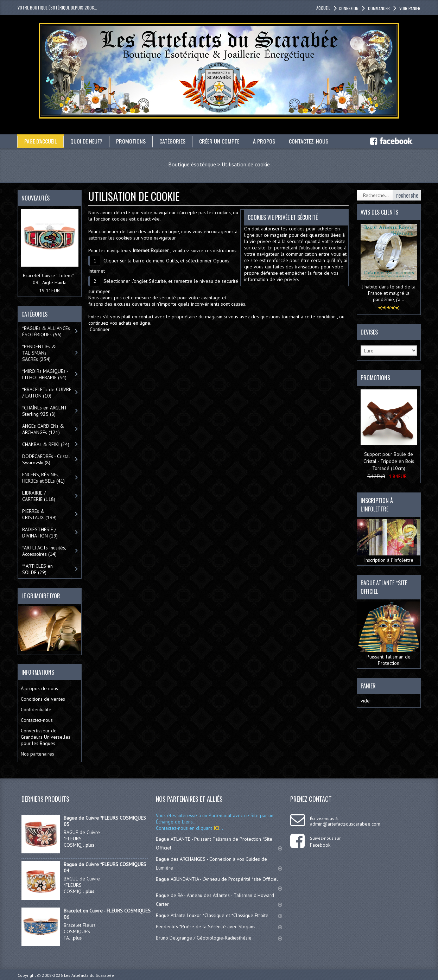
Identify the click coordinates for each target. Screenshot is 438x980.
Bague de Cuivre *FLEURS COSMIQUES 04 (105, 867)
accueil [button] (323, 8)
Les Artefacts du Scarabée (89, 975)
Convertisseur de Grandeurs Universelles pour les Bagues (46, 737)
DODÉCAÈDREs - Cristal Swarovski (46, 459)
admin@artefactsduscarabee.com (345, 824)
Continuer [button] (100, 329)
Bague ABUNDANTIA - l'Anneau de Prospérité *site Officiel (219, 882)
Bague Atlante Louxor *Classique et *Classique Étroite (219, 915)
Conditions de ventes (43, 699)
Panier (368, 686)
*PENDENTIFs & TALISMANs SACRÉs (39, 353)
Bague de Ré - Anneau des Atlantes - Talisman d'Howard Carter (219, 900)
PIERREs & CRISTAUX (39, 514)
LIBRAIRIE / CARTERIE (39, 496)
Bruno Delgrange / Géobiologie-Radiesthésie (219, 938)
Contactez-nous (309, 141)
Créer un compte (220, 141)
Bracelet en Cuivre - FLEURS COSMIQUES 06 (107, 914)
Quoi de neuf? (87, 141)
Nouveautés (36, 198)
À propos (265, 141)
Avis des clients (379, 212)
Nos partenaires (37, 754)
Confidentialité (36, 709)
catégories (173, 141)
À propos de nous (39, 688)
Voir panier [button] (409, 8)
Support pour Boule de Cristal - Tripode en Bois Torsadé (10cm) (389, 461)
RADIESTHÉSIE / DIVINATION (40, 533)
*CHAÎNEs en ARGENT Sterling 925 (45, 411)
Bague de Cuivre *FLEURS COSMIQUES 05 (105, 821)
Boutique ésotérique (192, 164)
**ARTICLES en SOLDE (37, 569)
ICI (216, 828)
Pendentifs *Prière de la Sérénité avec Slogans (219, 927)
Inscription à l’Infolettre (389, 541)
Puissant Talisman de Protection (389, 634)
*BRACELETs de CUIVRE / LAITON (47, 393)
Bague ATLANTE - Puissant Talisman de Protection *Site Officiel (219, 843)
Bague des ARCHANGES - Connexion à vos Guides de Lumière (219, 863)
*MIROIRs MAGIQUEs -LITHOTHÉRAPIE (45, 374)
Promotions (132, 141)
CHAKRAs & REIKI (46, 444)
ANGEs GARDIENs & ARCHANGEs (43, 429)
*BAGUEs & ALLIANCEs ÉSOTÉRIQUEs (46, 331)
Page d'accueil (41, 141)
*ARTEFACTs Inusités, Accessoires (44, 551)
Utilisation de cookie (246, 164)
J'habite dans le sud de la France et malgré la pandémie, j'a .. (389, 293)
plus (90, 845)
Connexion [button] (349, 8)
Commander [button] (378, 8)
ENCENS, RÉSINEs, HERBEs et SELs (43, 478)
